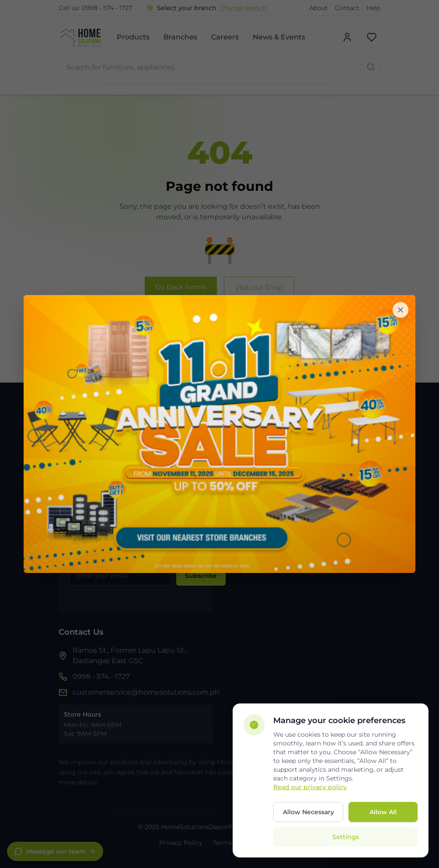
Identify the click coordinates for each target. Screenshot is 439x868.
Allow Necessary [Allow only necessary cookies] (308, 812)
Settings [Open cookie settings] (346, 837)
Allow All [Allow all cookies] (383, 812)
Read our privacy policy (310, 787)
